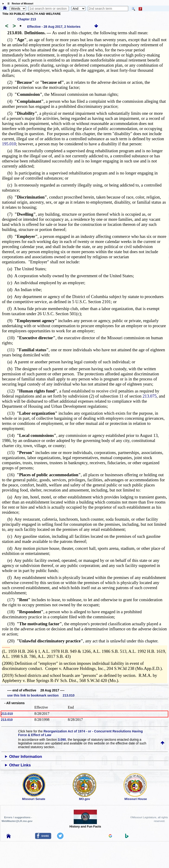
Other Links (20, 765)
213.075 (150, 396)
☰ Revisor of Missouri (19, 4)
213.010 (7, 714)
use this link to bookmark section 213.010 (41, 695)
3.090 (62, 740)
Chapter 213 (27, 19)
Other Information (26, 757)
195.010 (9, 144)
